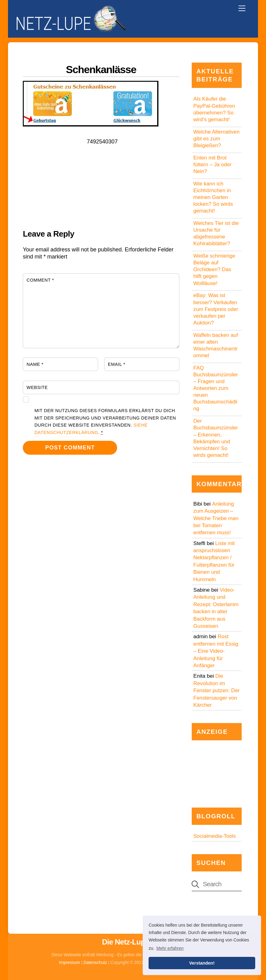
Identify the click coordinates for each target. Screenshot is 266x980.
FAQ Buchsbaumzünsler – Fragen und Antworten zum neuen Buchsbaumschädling (216, 388)
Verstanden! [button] (202, 963)
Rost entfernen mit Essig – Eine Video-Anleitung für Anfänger (216, 651)
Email (117, 364)
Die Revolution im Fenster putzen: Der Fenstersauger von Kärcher (216, 691)
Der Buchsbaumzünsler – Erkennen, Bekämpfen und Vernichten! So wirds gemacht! (216, 438)
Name (35, 364)
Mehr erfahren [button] (170, 948)
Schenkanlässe (101, 69)
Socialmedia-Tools (215, 836)
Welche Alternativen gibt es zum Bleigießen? (216, 139)
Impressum (70, 963)
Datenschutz (95, 963)
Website (37, 387)
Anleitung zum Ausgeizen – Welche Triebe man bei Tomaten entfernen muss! (216, 518)
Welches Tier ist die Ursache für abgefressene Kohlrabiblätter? (216, 233)
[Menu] (242, 8)
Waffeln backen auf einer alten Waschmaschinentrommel (216, 345)
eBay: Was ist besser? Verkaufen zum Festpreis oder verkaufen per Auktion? (216, 309)
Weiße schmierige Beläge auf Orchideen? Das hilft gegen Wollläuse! (214, 269)
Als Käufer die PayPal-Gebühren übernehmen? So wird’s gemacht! (214, 109)
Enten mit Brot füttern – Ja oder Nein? (212, 165)
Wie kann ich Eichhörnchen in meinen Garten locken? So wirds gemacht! (213, 197)
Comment (40, 280)
